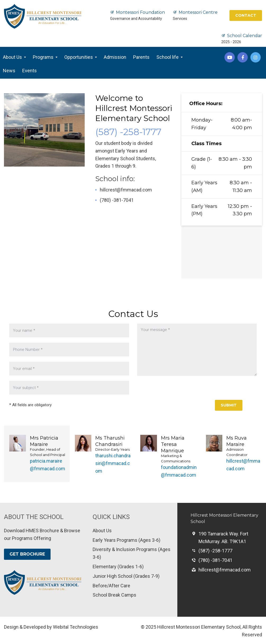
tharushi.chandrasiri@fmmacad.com (113, 463)
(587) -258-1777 (128, 132)
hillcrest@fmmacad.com (126, 190)
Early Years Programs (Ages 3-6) (127, 540)
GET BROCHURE (27, 554)
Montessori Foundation (140, 12)
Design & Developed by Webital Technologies (51, 627)
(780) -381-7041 (117, 200)
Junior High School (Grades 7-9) (126, 576)
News (9, 71)
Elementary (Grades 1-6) (118, 567)
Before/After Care (111, 586)
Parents (141, 57)
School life (168, 57)
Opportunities (79, 57)
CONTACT (246, 15)
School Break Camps (114, 595)
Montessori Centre (198, 12)
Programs (43, 57)
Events (30, 71)
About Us (12, 57)
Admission (115, 57)
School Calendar (245, 36)
